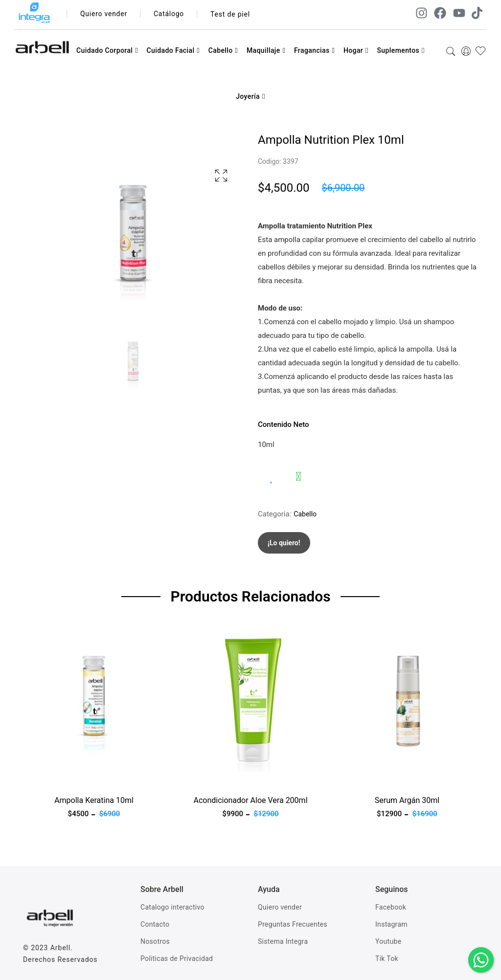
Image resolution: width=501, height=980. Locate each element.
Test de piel (231, 14)
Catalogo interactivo (172, 907)
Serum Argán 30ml (407, 800)
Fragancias (314, 50)
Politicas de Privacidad (177, 958)
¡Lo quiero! (284, 543)
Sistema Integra (283, 941)
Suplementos (401, 50)
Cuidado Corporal (107, 50)
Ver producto (44, 778)
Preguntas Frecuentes (293, 924)
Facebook (391, 907)
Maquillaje (266, 50)
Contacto (155, 924)
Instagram (391, 924)
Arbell (60, 948)
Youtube (388, 941)
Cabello (223, 50)
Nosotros (155, 941)
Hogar (356, 50)
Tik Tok (387, 958)
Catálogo (170, 14)
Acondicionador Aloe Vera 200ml (250, 800)
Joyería (250, 96)
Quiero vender (104, 14)
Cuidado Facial (173, 50)
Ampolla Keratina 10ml (94, 800)
